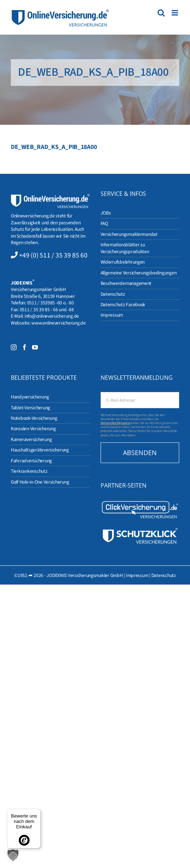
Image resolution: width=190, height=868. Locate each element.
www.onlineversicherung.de (58, 323)
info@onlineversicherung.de (52, 316)
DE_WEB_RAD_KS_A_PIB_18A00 (54, 147)
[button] (13, 855)
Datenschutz (164, 575)
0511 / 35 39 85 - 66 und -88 (47, 310)
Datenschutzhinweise (116, 423)
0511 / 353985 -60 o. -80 (50, 303)
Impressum (137, 575)
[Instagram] (14, 347)
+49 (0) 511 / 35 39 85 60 (53, 255)
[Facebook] (25, 347)
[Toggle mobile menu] (175, 13)
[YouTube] (35, 347)
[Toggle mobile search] (161, 13)
